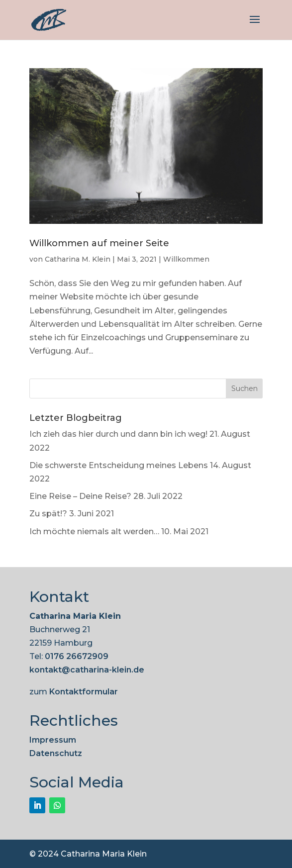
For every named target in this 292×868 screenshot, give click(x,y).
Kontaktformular (84, 692)
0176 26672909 (77, 656)
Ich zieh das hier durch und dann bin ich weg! (118, 434)
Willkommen (186, 259)
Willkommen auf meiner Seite (99, 243)
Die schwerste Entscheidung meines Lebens (119, 465)
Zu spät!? (48, 514)
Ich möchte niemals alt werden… (94, 531)
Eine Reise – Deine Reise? (80, 496)
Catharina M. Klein (78, 259)
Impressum (53, 740)
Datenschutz (56, 753)
